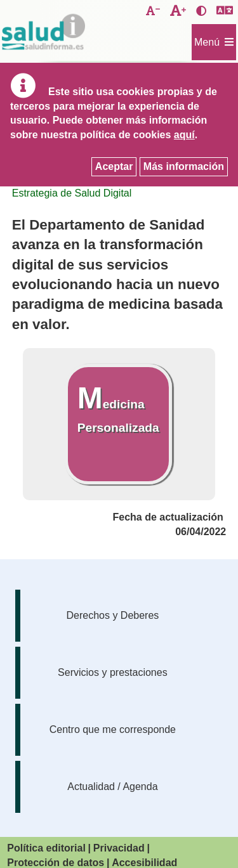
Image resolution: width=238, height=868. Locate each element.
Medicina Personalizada (118, 407)
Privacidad (119, 848)
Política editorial (46, 848)
